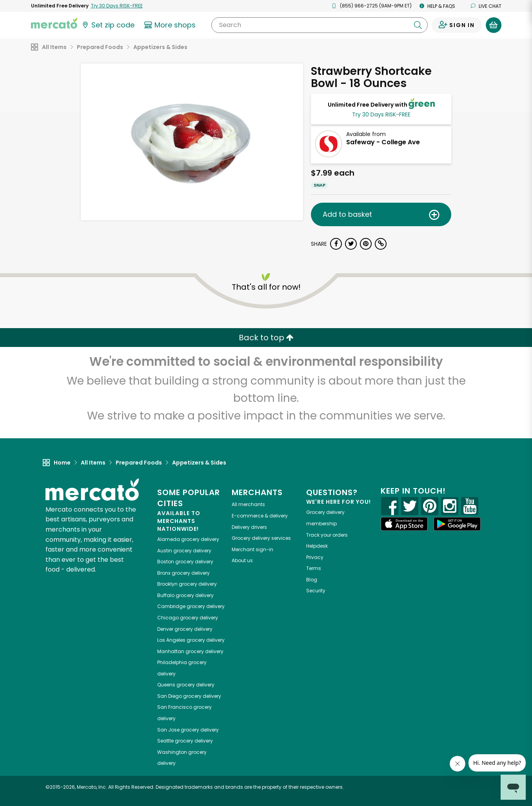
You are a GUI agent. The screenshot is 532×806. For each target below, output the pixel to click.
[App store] (404, 524)
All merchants (248, 504)
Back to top (266, 338)
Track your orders (327, 535)
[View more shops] (171, 25)
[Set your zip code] (108, 25)
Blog (312, 580)
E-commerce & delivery (260, 516)
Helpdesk (317, 546)
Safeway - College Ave (383, 142)
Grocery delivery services (261, 538)
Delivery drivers (249, 527)
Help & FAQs (437, 6)
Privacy (315, 557)
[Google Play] (457, 524)
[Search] (319, 25)
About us (242, 560)
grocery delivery (188, 539)
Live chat (486, 6)
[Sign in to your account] (457, 25)
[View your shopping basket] (494, 25)
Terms (314, 568)
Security (316, 591)
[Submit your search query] (418, 25)
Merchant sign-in (252, 549)
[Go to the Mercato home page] (54, 23)
